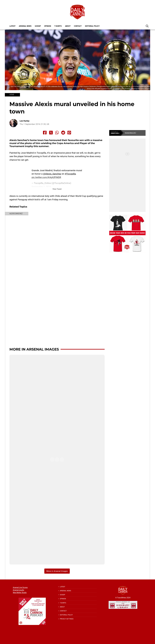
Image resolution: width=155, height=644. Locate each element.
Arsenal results (18, 590)
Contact (78, 26)
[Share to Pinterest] (69, 133)
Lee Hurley (25, 121)
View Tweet (57, 189)
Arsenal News (25, 26)
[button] (147, 26)
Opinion (48, 26)
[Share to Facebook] (45, 133)
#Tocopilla (70, 174)
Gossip (38, 26)
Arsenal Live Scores (20, 587)
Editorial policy (92, 26)
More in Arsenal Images (34, 349)
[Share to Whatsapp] (57, 133)
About (68, 26)
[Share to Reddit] (63, 133)
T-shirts (58, 26)
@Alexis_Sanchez (52, 174)
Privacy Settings (67, 619)
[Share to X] (51, 133)
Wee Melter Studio (20, 593)
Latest (12, 26)
